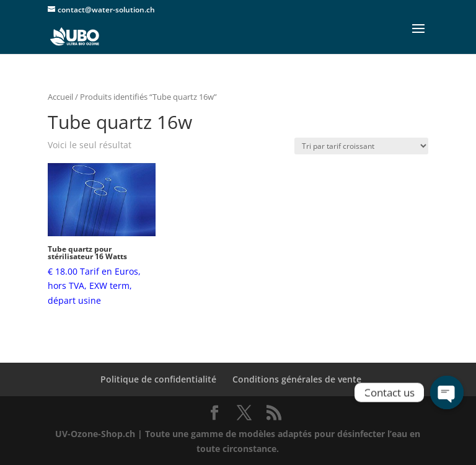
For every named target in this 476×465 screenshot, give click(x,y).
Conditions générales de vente (297, 379)
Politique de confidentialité (158, 379)
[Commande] (361, 146)
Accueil (60, 97)
